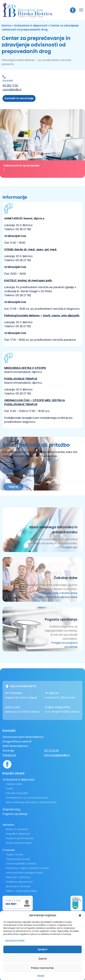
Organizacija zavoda (18, 859)
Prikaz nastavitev (42, 968)
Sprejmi (42, 949)
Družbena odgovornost (19, 882)
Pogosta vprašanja (15, 814)
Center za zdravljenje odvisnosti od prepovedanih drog (40, 28)
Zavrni (43, 959)
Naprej (13, 487)
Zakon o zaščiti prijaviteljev (22, 891)
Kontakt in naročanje (19, 98)
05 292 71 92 (10, 86)
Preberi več (70, 547)
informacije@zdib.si (57, 755)
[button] (80, 915)
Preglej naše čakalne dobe (60, 593)
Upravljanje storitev (15, 940)
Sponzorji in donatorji (18, 886)
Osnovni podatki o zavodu (21, 864)
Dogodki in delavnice (18, 834)
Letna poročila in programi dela (24, 873)
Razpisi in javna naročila (20, 838)
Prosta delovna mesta (19, 843)
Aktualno (8, 825)
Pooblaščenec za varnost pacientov (27, 798)
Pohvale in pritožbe (17, 793)
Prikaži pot (9, 755)
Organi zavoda (15, 854)
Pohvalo (13, 476)
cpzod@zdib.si (12, 90)
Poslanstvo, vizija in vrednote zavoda (27, 868)
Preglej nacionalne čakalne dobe (56, 597)
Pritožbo (33, 476)
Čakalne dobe (14, 784)
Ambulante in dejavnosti (31, 26)
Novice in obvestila (17, 829)
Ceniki (9, 789)
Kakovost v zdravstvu (18, 877)
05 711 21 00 (51, 751)
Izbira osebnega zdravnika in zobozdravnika (31, 802)
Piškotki (41, 976)
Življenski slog (11, 809)
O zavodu (9, 850)
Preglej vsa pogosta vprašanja (64, 645)
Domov (7, 26)
